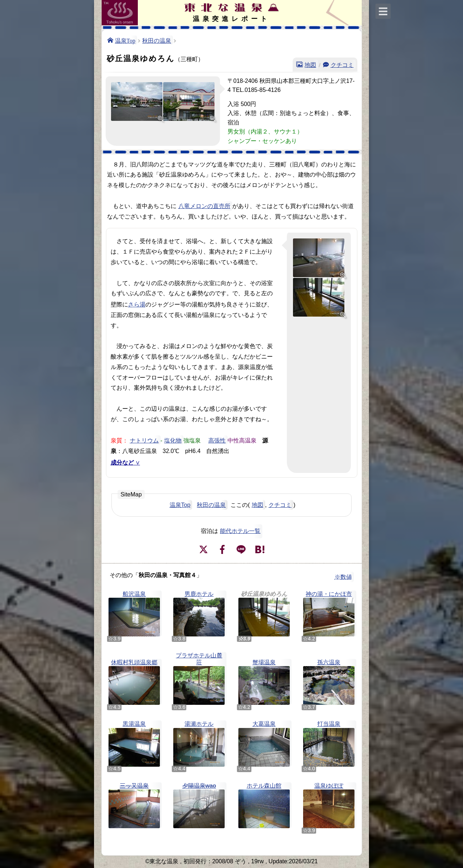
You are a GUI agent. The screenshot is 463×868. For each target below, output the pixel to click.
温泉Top (125, 40)
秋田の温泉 (157, 40)
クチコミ (342, 64)
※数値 (343, 577)
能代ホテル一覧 (240, 531)
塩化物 (173, 440)
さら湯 (137, 304)
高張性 (217, 440)
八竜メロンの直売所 (204, 206)
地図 (310, 64)
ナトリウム (144, 440)
